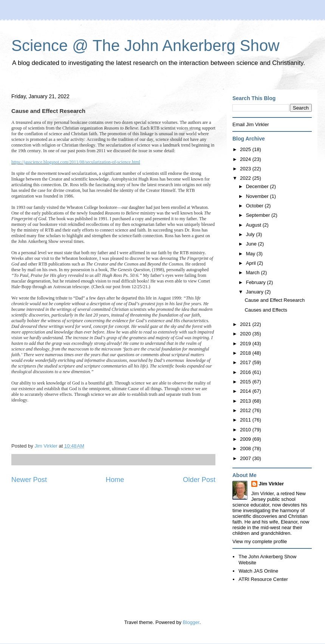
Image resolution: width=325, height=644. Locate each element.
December (258, 186)
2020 (246, 334)
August (254, 225)
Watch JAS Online (258, 571)
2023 (246, 169)
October (255, 206)
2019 (246, 344)
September (259, 215)
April (252, 263)
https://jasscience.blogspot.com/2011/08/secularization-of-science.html (76, 162)
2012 (246, 410)
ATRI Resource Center (263, 579)
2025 (246, 149)
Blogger (191, 622)
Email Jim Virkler (251, 124)
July (251, 234)
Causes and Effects (266, 310)
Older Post (199, 480)
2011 (246, 420)
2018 (246, 353)
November (258, 196)
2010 (246, 430)
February (257, 282)
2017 (246, 362)
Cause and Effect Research (275, 300)
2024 (246, 159)
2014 (246, 391)
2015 (246, 382)
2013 (246, 401)
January (255, 292)
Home (115, 480)
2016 (246, 372)
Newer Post (29, 480)
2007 (246, 458)
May (251, 254)
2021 (246, 324)
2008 (246, 449)
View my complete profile (260, 541)
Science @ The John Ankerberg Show (145, 46)
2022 (246, 178)
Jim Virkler (271, 484)
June (252, 244)
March (254, 273)
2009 (246, 439)
